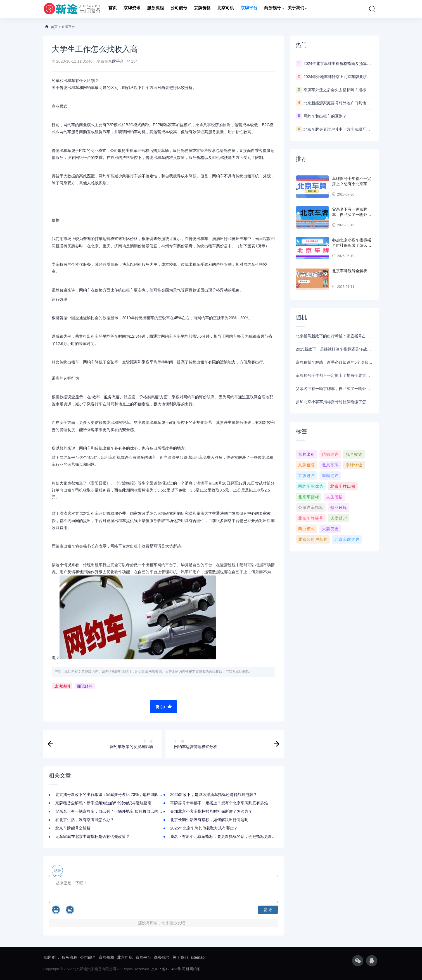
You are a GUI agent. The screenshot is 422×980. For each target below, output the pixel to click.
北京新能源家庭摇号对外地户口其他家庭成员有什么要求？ (338, 103)
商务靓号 (272, 9)
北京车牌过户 (347, 539)
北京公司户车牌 (313, 539)
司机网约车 (191, 969)
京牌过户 (307, 476)
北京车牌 (330, 465)
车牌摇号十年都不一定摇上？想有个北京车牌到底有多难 (219, 803)
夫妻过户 (339, 518)
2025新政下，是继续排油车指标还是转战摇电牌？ (214, 795)
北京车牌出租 (343, 486)
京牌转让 (354, 465)
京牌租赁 (307, 465)
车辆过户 (330, 476)
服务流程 (155, 9)
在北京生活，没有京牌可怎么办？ (85, 820)
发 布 (268, 910)
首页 (113, 9)
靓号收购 (354, 454)
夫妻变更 (330, 529)
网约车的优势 (311, 486)
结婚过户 (330, 454)
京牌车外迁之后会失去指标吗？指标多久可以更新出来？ (338, 90)
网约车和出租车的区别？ (325, 116)
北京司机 (226, 9)
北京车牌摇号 (311, 518)
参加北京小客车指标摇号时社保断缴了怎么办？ (211, 811)
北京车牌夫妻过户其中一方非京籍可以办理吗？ (338, 129)
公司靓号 (179, 9)
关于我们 (296, 9)
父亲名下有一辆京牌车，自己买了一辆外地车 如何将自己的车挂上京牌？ (118, 811)
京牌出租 (307, 454)
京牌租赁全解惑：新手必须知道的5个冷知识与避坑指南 (103, 803)
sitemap (198, 957)
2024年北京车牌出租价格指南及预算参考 (338, 64)
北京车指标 (309, 497)
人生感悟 (335, 497)
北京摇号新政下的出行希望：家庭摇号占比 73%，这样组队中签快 (113, 795)
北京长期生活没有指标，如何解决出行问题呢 (209, 820)
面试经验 (85, 686)
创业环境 (339, 507)
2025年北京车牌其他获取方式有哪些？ (204, 828)
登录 (57, 871)
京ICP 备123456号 (166, 969)
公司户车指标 (311, 507)
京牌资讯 (132, 9)
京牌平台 (249, 9)
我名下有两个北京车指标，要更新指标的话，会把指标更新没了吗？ (229, 836)
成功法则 (62, 686)
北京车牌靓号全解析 (73, 828)
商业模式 (307, 529)
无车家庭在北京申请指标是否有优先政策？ (93, 836)
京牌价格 (202, 9)
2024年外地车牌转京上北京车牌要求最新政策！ (338, 77)
